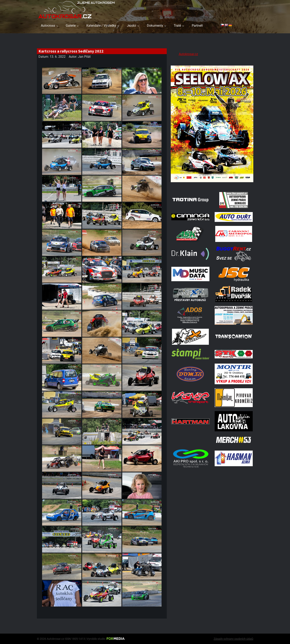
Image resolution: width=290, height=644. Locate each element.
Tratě (177, 26)
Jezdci (131, 26)
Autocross (48, 26)
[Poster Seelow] (212, 183)
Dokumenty (155, 26)
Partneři (197, 26)
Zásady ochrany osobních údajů (233, 639)
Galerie (71, 26)
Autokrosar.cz (188, 54)
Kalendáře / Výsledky (101, 26)
